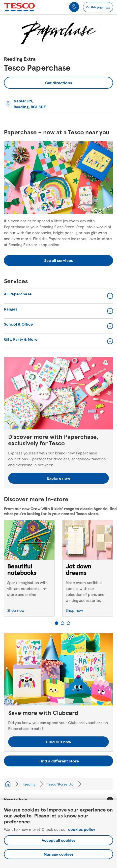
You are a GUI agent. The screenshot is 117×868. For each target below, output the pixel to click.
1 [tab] (57, 623)
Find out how (59, 742)
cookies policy (82, 829)
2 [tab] (62, 623)
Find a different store (59, 761)
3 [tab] (68, 623)
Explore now (59, 478)
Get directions (38, 81)
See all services (58, 260)
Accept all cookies (59, 840)
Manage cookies (59, 854)
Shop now (16, 610)
